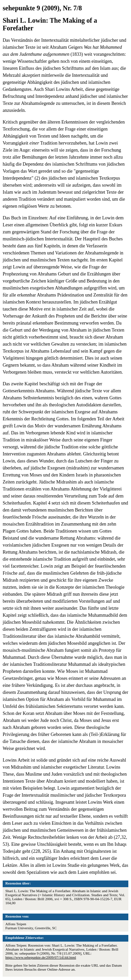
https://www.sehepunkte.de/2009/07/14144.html (41, 957)
